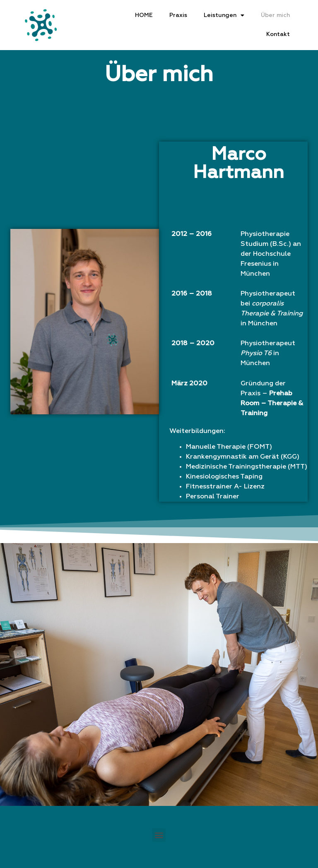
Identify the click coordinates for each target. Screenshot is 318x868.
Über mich (275, 15)
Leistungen (224, 16)
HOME (144, 15)
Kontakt (278, 34)
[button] (159, 835)
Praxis (178, 15)
